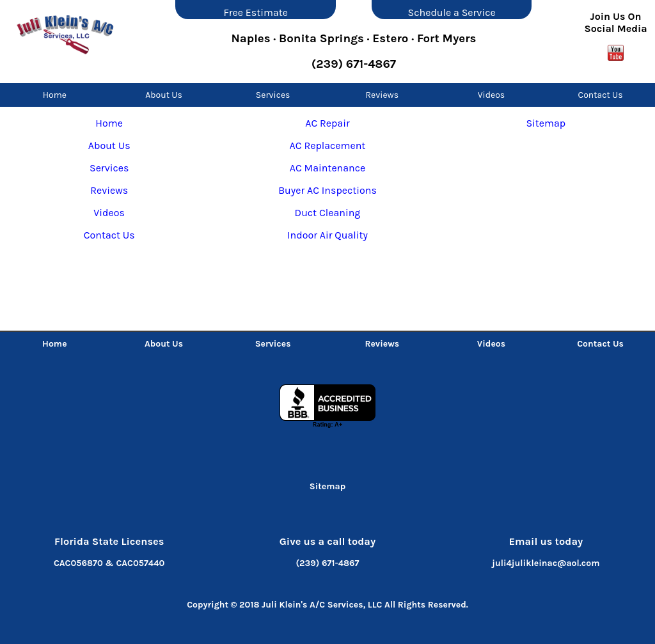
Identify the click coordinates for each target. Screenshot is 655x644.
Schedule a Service (452, 12)
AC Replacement (328, 145)
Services (273, 95)
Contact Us (601, 95)
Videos (492, 95)
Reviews (382, 95)
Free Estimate (256, 12)
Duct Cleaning (328, 213)
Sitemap (546, 123)
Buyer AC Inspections (327, 190)
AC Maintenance (327, 168)
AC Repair (327, 123)
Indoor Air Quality (327, 235)
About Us (164, 95)
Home (55, 95)
